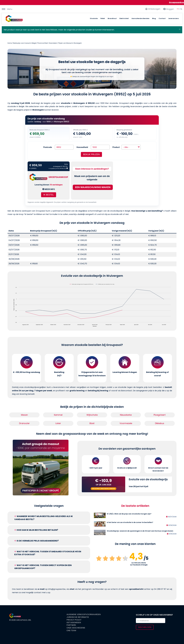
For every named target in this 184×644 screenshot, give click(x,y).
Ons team (71, 631)
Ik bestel (49, 195)
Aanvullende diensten (140, 18)
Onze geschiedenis (76, 628)
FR (178, 9)
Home (10, 43)
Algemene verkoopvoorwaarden (84, 614)
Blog (154, 18)
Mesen (24, 415)
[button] (180, 29)
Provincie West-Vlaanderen (47, 43)
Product (116, 147)
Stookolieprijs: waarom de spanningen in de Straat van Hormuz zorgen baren (140, 531)
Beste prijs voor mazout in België (25, 43)
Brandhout (112, 18)
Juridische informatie (78, 617)
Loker (58, 423)
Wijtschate (92, 415)
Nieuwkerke (126, 415)
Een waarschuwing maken (93, 187)
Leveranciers (174, 18)
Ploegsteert (160, 415)
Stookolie (94, 18)
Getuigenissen (74, 623)
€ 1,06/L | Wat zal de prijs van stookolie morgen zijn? (129, 514)
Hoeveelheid (82, 147)
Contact (162, 18)
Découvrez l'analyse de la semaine (103, 489)
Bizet (92, 423)
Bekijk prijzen (91, 154)
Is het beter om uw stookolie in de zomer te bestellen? (130, 522)
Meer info (49, 189)
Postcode (48, 147)
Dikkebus (160, 423)
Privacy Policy (74, 620)
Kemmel (58, 415)
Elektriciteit (124, 18)
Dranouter (24, 423)
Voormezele (126, 423)
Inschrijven (145, 627)
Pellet (103, 18)
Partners (71, 625)
